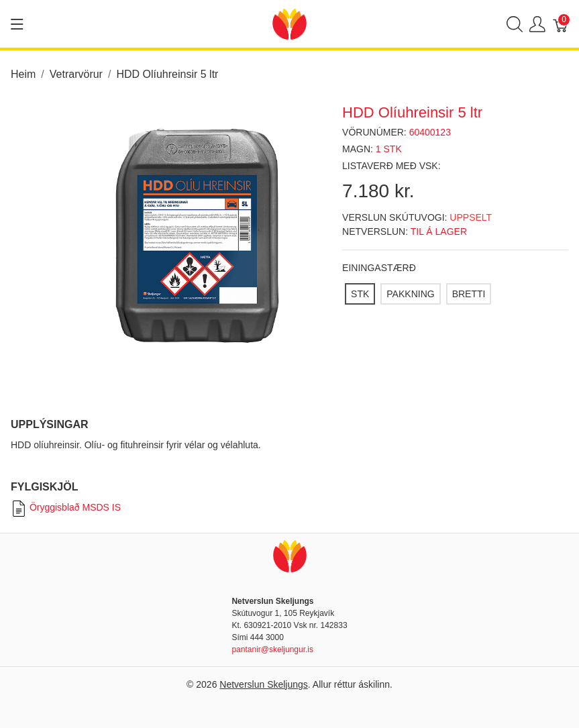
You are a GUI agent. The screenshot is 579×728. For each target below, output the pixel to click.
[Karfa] (561, 24)
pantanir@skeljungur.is (272, 649)
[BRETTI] (469, 294)
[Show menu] (17, 24)
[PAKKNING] (410, 294)
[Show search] (515, 24)
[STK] (360, 294)
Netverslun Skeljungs (264, 684)
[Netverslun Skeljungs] (289, 23)
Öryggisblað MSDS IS (66, 507)
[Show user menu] (537, 24)
